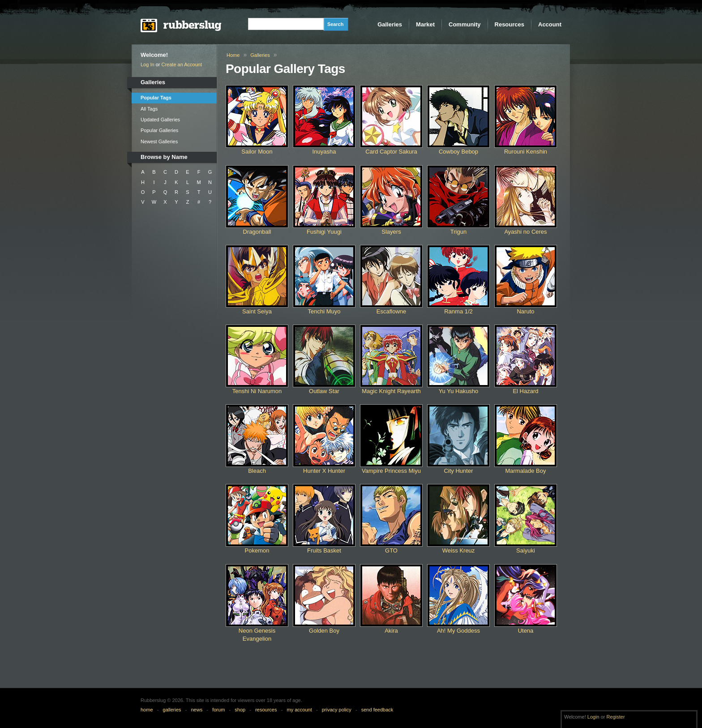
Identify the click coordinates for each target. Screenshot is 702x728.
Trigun (458, 232)
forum (218, 710)
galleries (172, 710)
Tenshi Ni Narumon (257, 391)
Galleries (390, 24)
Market (425, 24)
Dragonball (257, 232)
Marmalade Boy (525, 471)
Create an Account (182, 64)
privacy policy (337, 710)
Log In (148, 64)
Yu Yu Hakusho (459, 391)
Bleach (257, 471)
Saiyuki (526, 550)
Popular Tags (156, 98)
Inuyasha (324, 152)
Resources (509, 24)
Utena (526, 631)
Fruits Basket (324, 550)
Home (233, 55)
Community (465, 24)
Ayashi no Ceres (525, 232)
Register (616, 717)
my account (299, 710)
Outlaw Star (324, 391)
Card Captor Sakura (391, 152)
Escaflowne (391, 311)
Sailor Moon (257, 152)
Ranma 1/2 (458, 311)
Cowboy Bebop (458, 152)
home (147, 710)
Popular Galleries (159, 130)
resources (266, 710)
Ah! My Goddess (458, 631)
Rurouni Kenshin (526, 152)
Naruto (525, 311)
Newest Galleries (159, 141)
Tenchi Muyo (324, 311)
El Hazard (525, 391)
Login (593, 717)
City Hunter (458, 471)
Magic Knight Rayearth (391, 391)
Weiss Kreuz (459, 550)
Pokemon (257, 550)
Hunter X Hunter (324, 471)
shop (240, 710)
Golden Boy (324, 631)
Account (550, 24)
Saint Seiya (257, 311)
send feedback (377, 710)
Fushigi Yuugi (324, 232)
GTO (391, 550)
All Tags (149, 109)
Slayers (391, 232)
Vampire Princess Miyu (391, 471)
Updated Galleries (160, 120)
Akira (391, 631)
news (197, 710)
